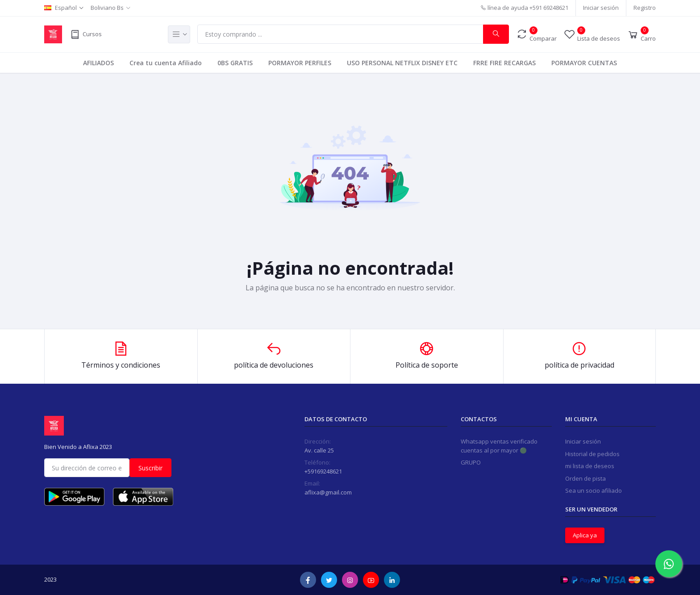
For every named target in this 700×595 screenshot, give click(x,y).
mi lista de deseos (590, 466)
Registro (645, 8)
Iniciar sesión (601, 8)
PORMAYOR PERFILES (300, 63)
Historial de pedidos (592, 454)
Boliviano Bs (107, 8)
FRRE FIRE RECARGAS (504, 63)
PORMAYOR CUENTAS (584, 63)
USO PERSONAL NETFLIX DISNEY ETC (402, 63)
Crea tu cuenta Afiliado (166, 63)
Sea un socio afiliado (594, 490)
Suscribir (150, 468)
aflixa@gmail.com (328, 492)
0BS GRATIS (235, 63)
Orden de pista (585, 478)
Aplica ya (585, 535)
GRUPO (471, 462)
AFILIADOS (98, 63)
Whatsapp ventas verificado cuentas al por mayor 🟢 (499, 446)
